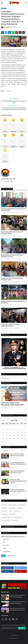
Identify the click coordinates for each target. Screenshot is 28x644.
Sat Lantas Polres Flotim (7, 517)
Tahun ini (23, 450)
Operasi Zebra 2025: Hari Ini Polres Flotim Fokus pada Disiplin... (12, 233)
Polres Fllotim (22, 505)
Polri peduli (4, 511)
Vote (3, 556)
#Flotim (11, 511)
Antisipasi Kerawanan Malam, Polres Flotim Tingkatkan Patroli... (18, 490)
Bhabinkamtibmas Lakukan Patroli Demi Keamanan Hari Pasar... (12, 256)
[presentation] (21, 38)
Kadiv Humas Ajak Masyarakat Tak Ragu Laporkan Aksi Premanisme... (18, 609)
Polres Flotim (9, 91)
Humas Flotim (13, 514)
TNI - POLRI (4, 505)
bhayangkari (12, 508)
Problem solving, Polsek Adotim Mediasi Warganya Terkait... (12, 279)
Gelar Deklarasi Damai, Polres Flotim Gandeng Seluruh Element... (18, 603)
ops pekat (20, 508)
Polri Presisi (17, 511)
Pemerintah (15, 520)
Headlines (4, 8)
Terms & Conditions (13, 638)
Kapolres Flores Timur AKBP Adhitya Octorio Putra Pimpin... (18, 455)
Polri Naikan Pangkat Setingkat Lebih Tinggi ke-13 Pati (14, 102)
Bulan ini (14, 450)
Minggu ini (5, 450)
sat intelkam (5, 514)
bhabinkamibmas (13, 505)
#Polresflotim (18, 517)
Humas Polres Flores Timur (8, 27)
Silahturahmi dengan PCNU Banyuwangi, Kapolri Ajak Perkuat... (13, 404)
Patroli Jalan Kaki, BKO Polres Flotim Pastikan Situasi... (17, 472)
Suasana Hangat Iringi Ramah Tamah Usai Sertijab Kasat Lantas (18, 463)
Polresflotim (5, 508)
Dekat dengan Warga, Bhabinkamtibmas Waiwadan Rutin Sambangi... (18, 481)
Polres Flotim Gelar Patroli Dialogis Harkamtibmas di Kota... (10, 325)
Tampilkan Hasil (11, 556)
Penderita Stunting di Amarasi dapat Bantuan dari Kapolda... (13, 302)
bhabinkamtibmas (6, 520)
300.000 (10, 62)
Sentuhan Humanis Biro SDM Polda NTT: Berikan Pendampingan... (18, 596)
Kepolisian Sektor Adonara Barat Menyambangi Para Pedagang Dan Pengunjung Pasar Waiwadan (14, 109)
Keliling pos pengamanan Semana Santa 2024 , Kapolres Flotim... (14, 210)
